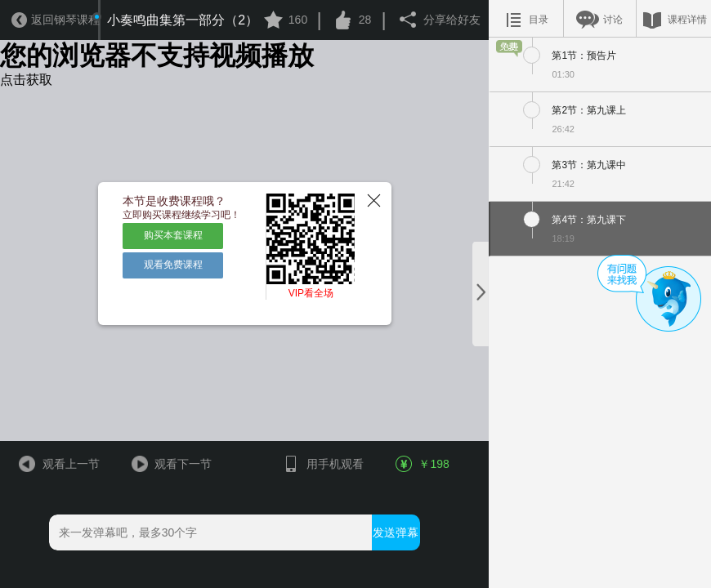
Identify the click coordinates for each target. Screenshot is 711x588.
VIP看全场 (311, 293)
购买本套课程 (173, 235)
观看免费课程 (173, 265)
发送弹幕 (396, 532)
